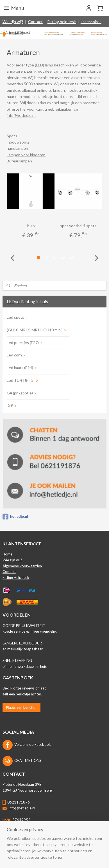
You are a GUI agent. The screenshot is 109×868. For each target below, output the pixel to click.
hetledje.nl (15, 517)
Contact (35, 22)
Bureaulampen (19, 161)
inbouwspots (18, 142)
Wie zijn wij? (13, 22)
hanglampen (17, 149)
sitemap (47, 848)
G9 (10, 405)
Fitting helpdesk (62, 22)
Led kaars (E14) (20, 368)
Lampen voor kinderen (26, 155)
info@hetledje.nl (21, 115)
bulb (31, 226)
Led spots (15, 317)
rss (57, 848)
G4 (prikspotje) (20, 393)
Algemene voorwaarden (22, 566)
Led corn (14, 355)
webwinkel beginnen (76, 848)
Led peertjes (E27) (23, 342)
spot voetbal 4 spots (78, 226)
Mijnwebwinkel (56, 858)
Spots (12, 136)
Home (7, 554)
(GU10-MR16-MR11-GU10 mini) (35, 330)
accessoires (91, 22)
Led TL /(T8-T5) (21, 380)
